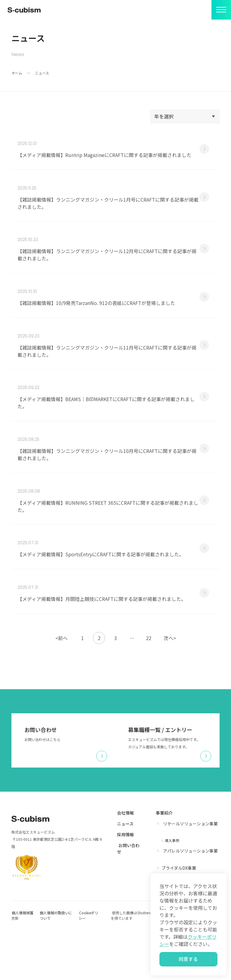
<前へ (62, 688)
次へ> (170, 688)
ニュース (125, 874)
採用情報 (125, 884)
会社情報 (125, 863)
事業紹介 (164, 863)
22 (149, 688)
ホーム (17, 73)
